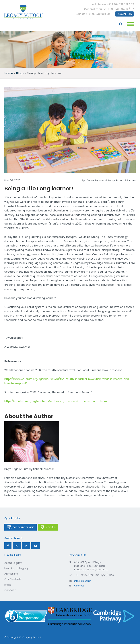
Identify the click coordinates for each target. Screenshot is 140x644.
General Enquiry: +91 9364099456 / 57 (109, 9)
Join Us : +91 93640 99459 (93, 14)
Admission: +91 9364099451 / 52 (113, 4)
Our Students (13, 579)
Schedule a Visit (23, 527)
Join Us (51, 527)
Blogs (8, 585)
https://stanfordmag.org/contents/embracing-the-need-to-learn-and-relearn (56, 401)
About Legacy (13, 563)
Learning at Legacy (16, 568)
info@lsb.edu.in (80, 581)
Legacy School (33, 637)
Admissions (11, 574)
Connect (10, 590)
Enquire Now (125, 14)
